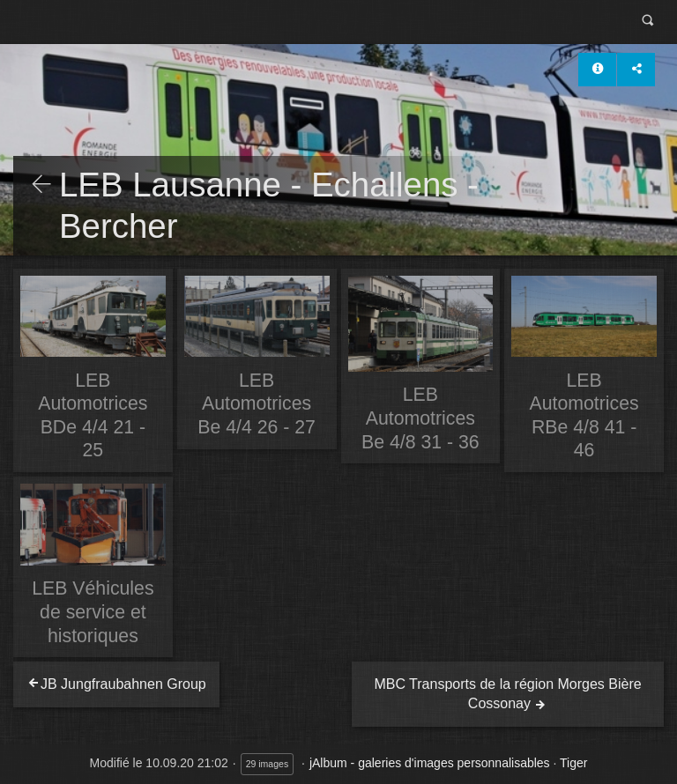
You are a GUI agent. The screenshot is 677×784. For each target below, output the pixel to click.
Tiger (573, 763)
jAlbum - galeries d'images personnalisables (430, 763)
